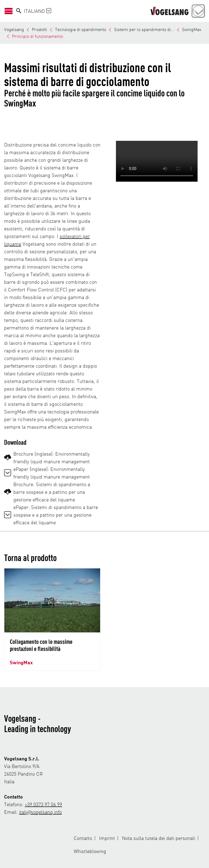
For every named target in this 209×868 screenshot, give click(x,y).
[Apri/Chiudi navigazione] (10, 11)
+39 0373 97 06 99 (43, 804)
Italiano (38, 11)
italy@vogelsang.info (40, 812)
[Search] (19, 11)
